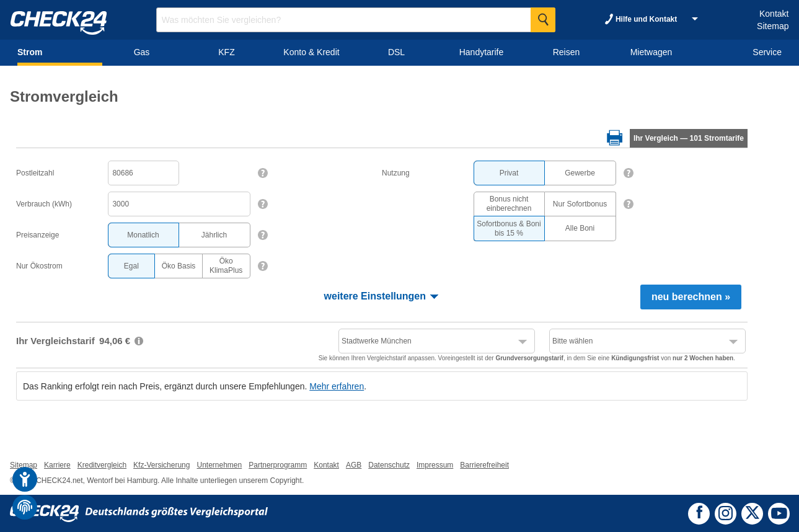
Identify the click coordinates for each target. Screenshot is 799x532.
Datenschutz (389, 465)
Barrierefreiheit (484, 465)
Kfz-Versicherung (161, 465)
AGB (354, 465)
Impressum (435, 465)
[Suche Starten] (543, 20)
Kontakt (774, 14)
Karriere (57, 465)
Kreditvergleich (102, 465)
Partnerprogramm (278, 465)
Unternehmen (219, 465)
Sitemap (773, 26)
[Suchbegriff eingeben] (356, 20)
